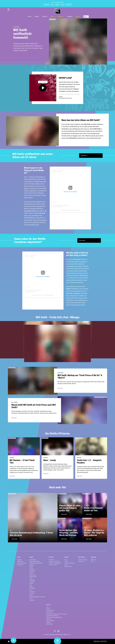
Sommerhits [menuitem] (32, 592)
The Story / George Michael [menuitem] (55, 563)
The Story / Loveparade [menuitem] (54, 561)
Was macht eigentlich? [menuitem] (70, 563)
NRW (63, 5)
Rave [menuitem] (31, 585)
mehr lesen (60, 388)
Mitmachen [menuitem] (61, 16)
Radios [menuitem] (37, 16)
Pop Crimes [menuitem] (51, 560)
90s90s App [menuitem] (93, 560)
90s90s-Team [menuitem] (20, 561)
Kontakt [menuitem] (48, 609)
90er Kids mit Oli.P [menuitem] (53, 565)
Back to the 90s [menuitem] (68, 567)
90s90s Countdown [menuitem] (83, 560)
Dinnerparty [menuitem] (32, 570)
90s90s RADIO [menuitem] (33, 560)
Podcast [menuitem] (45, 16)
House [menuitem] (31, 578)
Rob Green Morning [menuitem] (22, 563)
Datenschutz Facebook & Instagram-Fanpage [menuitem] (57, 614)
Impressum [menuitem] (49, 619)
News (8, 10)
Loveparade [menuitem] (32, 580)
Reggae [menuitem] (31, 587)
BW (52, 5)
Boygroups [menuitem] (32, 565)
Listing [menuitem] (66, 565)
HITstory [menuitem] (66, 561)
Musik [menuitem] (53, 16)
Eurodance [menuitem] (32, 572)
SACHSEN (69, 5)
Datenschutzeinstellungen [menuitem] (52, 616)
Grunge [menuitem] (31, 573)
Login (86, 17)
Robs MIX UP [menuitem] (20, 565)
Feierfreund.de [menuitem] (50, 624)
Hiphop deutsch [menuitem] (33, 577)
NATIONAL (47, 5)
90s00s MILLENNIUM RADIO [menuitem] (36, 563)
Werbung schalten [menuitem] (50, 621)
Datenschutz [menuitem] (49, 612)
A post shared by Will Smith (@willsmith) (70, 210)
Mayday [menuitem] (31, 583)
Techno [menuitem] (31, 595)
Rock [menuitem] (31, 590)
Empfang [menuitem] (70, 16)
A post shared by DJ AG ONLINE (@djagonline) (43, 295)
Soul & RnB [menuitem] (32, 594)
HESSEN (57, 5)
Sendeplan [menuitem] (20, 560)
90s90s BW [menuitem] (32, 600)
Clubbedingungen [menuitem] (50, 611)
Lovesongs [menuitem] (32, 582)
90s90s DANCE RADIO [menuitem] (35, 561)
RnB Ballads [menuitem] (32, 588)
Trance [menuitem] (31, 599)
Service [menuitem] (78, 16)
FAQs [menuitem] (47, 607)
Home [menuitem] (30, 16)
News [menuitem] (66, 560)
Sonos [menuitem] (92, 561)
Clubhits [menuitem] (31, 568)
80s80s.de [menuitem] (49, 622)
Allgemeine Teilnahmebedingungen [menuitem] (54, 617)
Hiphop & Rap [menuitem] (33, 575)
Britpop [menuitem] (31, 567)
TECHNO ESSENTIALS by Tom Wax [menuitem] (37, 597)
